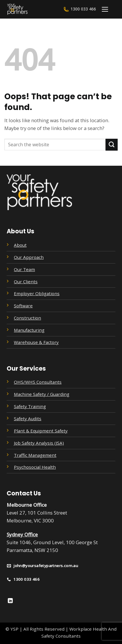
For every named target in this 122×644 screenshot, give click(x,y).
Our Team (24, 269)
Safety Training (30, 406)
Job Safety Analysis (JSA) (39, 443)
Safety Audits (28, 418)
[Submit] (112, 145)
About (20, 245)
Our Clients (26, 282)
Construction (27, 318)
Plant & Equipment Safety (41, 431)
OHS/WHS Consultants (38, 382)
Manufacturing (29, 330)
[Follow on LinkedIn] (10, 601)
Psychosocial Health (35, 467)
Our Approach (29, 257)
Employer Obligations (37, 293)
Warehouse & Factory (36, 342)
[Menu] (105, 9)
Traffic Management (35, 455)
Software (23, 306)
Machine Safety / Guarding (42, 394)
